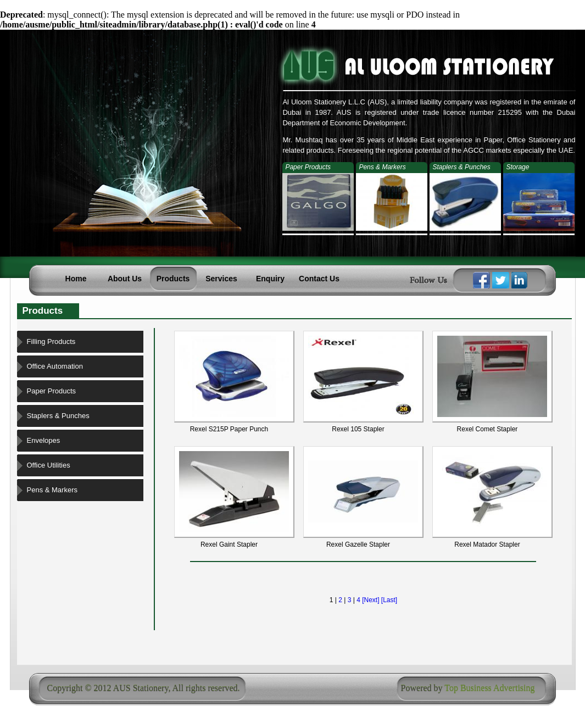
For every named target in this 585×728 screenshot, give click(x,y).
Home (76, 279)
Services (221, 279)
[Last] (389, 600)
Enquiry (270, 279)
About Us (125, 279)
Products (173, 279)
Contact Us (319, 279)
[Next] (371, 600)
